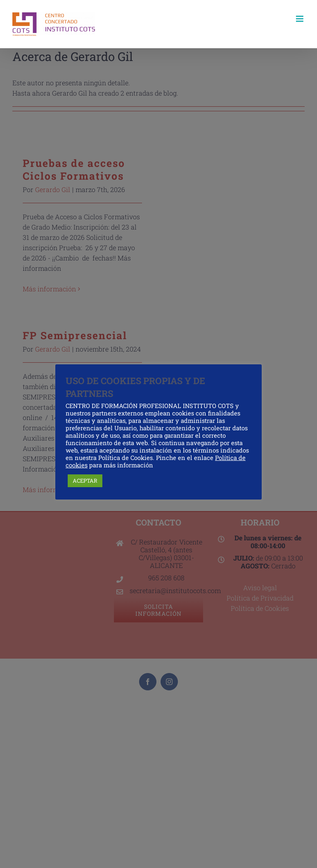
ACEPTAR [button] (85, 481)
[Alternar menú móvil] (300, 19)
